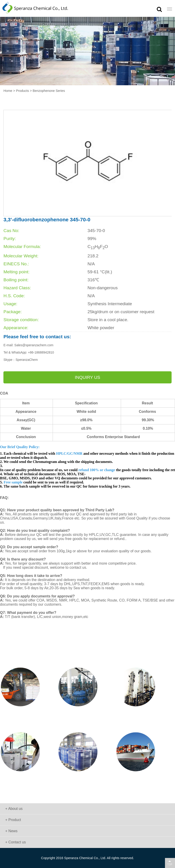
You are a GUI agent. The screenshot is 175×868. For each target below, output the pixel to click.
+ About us (14, 809)
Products (22, 91)
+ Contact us (15, 842)
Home (8, 91)
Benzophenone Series (49, 91)
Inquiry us (87, 377)
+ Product (13, 820)
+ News (11, 831)
